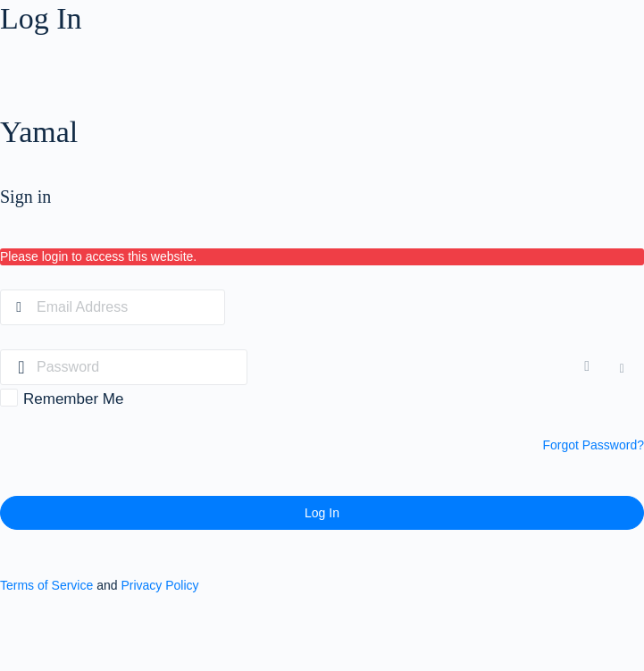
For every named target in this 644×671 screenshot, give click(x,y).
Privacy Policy (159, 585)
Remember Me (73, 399)
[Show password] (590, 367)
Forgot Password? (593, 445)
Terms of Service (46, 585)
